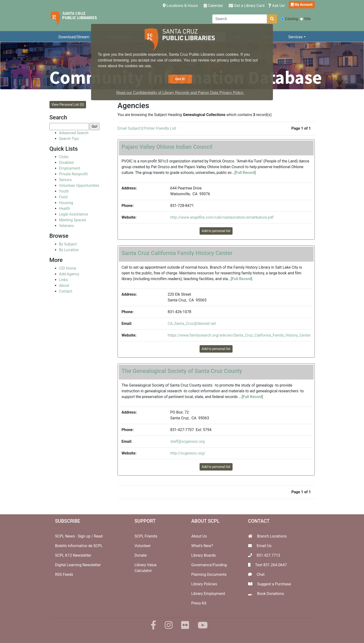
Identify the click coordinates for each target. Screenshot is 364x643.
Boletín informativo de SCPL (79, 546)
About (64, 285)
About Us (199, 536)
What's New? (202, 546)
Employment (70, 168)
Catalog (289, 19)
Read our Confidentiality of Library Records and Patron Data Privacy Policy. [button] (180, 93)
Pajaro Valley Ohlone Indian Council (167, 147)
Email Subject (129, 128)
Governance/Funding (209, 565)
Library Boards (204, 555)
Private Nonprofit (73, 174)
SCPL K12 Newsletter (73, 555)
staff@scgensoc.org (187, 441)
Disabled (66, 163)
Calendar (213, 6)
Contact (66, 291)
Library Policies (204, 584)
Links (64, 280)
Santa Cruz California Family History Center (177, 253)
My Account (302, 5)
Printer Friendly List (160, 128)
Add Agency (69, 274)
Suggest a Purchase (274, 584)
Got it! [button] (180, 79)
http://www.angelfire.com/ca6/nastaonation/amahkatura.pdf (222, 217)
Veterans (67, 226)
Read (98, 536)
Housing (66, 203)
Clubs (64, 157)
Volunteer (143, 546)
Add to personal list (216, 231)
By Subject (68, 244)
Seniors (65, 180)
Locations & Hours (181, 5)
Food (63, 197)
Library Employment (208, 594)
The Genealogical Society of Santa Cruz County (182, 371)
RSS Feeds (64, 574)
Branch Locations (272, 536)
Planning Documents (209, 574)
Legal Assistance (73, 214)
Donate (141, 555)
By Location (69, 250)
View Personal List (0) (68, 105)
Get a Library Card (247, 6)
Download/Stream (74, 37)
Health (65, 208)
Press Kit (199, 603)
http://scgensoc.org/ (188, 453)
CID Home (68, 268)
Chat (261, 574)
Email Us (264, 546)
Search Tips (69, 139)
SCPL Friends (146, 536)
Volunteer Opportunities (79, 186)
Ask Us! (277, 6)
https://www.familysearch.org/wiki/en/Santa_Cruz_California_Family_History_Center (239, 335)
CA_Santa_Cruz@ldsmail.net (192, 324)
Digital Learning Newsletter (78, 565)
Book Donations (271, 594)
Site (305, 19)
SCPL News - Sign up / (74, 536)
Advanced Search (74, 133)
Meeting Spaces (73, 220)
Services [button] (295, 37)
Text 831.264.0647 (271, 565)
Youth (64, 191)
